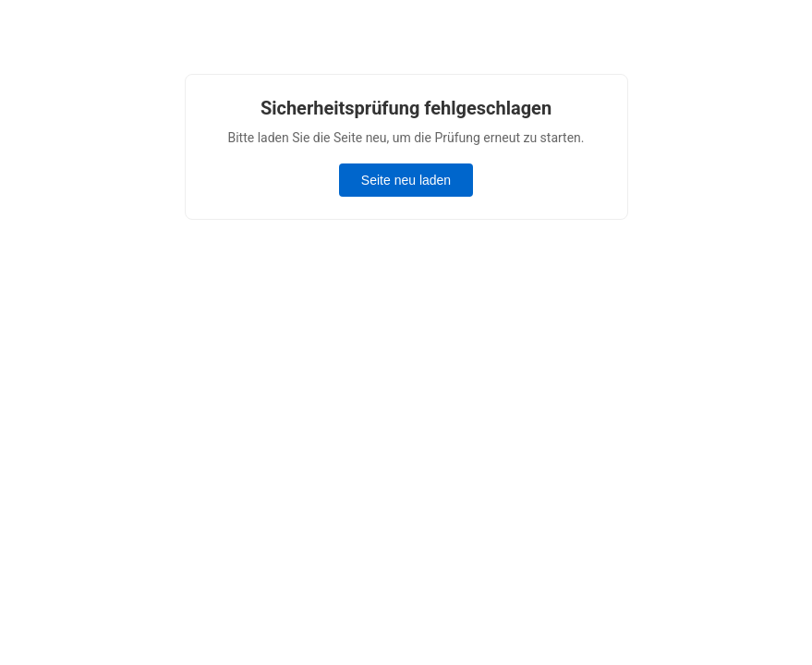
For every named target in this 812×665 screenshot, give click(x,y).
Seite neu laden (406, 180)
